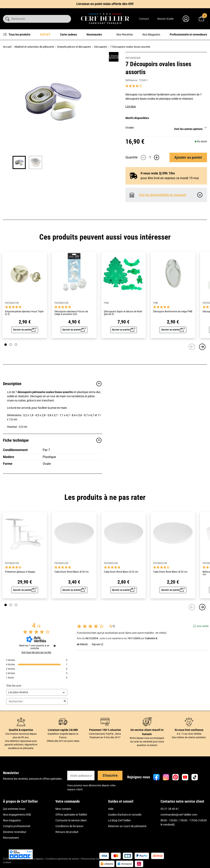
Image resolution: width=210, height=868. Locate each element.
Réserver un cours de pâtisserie (127, 826)
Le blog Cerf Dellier (119, 820)
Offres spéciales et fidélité (71, 815)
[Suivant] (202, 347)
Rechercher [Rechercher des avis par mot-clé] (35, 701)
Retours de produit (67, 832)
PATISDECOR (133, 58)
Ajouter (188, 157)
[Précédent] (192, 347)
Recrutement (11, 838)
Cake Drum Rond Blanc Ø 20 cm (170, 572)
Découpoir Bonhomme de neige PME (173, 312)
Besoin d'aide (165, 19)
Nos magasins (12, 820)
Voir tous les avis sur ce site (36, 652)
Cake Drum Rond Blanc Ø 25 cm (121, 572)
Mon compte (63, 809)
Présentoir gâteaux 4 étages (20, 572)
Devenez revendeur (15, 832)
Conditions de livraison (69, 826)
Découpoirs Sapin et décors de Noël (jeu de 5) (123, 313)
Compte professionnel (17, 826)
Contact (144, 19)
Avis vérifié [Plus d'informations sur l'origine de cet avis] (203, 626)
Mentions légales (34, 859)
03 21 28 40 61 (170, 809)
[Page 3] (16, 345)
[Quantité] (150, 157)
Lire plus (131, 106)
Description (53, 384)
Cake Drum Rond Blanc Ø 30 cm (72, 572)
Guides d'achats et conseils (125, 815)
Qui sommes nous (14, 809)
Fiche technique (53, 440)
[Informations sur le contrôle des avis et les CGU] (55, 646)
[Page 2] (11, 345)
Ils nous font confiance (189, 730)
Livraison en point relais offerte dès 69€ (105, 4)
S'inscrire (110, 775)
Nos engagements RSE (17, 815)
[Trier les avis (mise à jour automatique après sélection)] (37, 692)
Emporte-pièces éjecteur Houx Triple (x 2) (24, 313)
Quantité (131, 157)
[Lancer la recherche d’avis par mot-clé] (65, 701)
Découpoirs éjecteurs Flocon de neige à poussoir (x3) (71, 313)
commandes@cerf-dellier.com (179, 815)
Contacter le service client (71, 820)
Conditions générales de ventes (62, 859)
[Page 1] (6, 345)
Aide (111, 809)
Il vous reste (158, 173)
